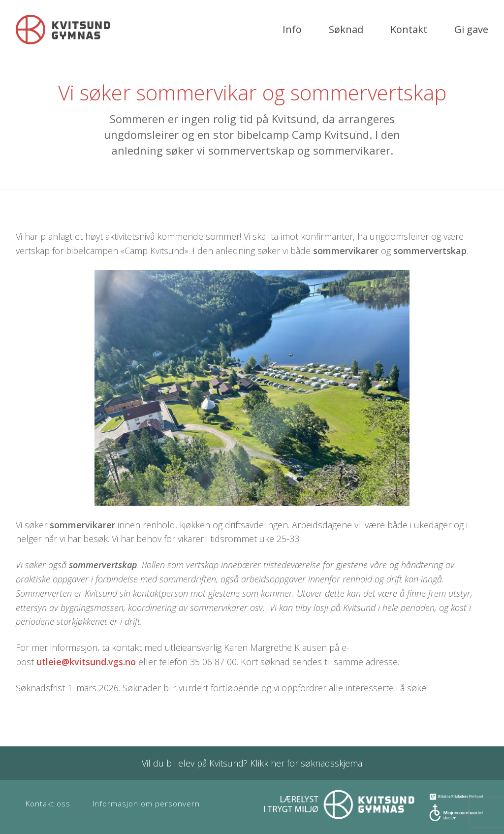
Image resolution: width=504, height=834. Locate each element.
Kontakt (409, 29)
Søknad (346, 29)
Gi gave (471, 29)
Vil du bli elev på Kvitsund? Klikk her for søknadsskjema (252, 763)
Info (292, 29)
